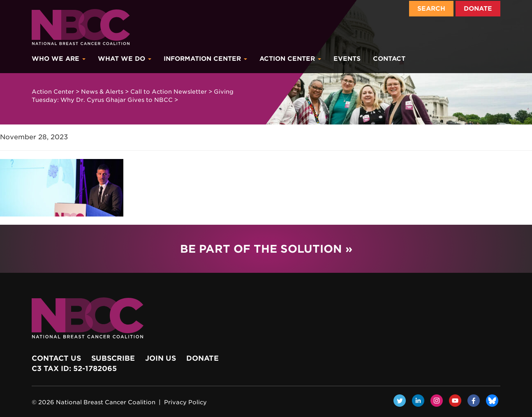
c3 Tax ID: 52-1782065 (74, 369)
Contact (389, 59)
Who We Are (59, 59)
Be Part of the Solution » (266, 249)
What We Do (125, 59)
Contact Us (56, 358)
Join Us (161, 358)
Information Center (205, 59)
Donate (478, 9)
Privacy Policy (185, 402)
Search (431, 9)
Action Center (290, 59)
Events (347, 59)
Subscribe (113, 358)
